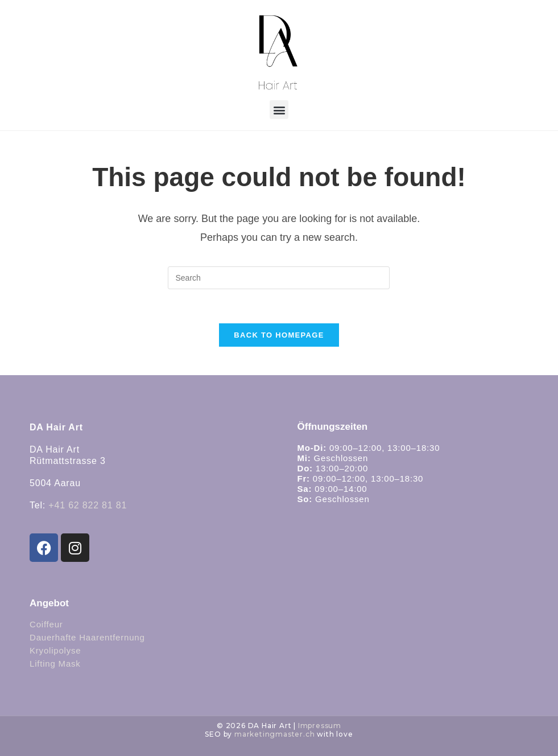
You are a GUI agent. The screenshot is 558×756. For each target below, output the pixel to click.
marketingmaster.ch (274, 734)
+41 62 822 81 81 (88, 505)
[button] (279, 110)
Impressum (320, 726)
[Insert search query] (279, 278)
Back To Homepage (279, 335)
